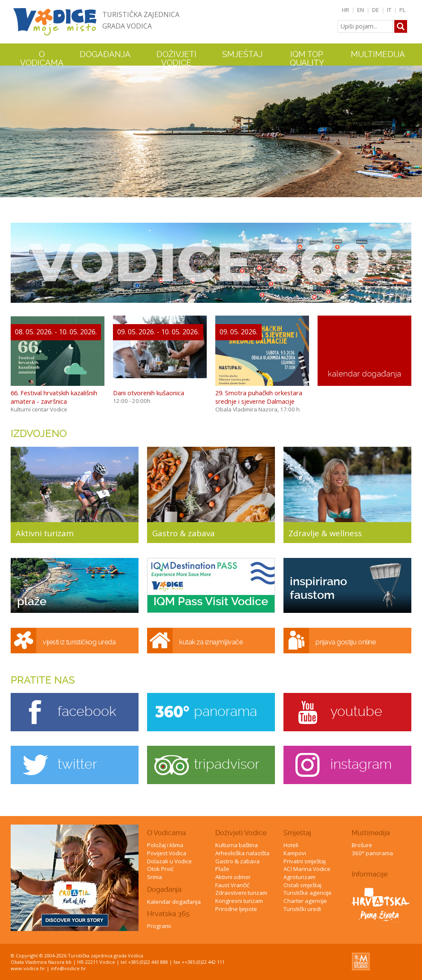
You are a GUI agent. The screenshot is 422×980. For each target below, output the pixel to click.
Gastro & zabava (237, 861)
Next (414, 131)
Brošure (362, 845)
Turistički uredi (302, 909)
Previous (8, 131)
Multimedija (371, 833)
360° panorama (372, 853)
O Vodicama (166, 833)
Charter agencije (305, 901)
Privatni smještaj (305, 861)
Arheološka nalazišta (242, 853)
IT (389, 10)
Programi (159, 926)
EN (361, 10)
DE (376, 10)
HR (345, 10)
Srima (155, 877)
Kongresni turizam (239, 901)
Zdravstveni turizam (241, 893)
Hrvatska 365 (168, 914)
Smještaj (297, 833)
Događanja (105, 55)
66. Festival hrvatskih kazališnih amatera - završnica (54, 397)
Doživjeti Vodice (241, 833)
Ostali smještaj (302, 885)
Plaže (222, 869)
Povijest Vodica (167, 853)
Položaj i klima (165, 845)
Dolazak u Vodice (169, 861)
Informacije (370, 874)
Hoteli (291, 845)
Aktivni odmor (233, 877)
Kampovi (295, 853)
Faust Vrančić (232, 885)
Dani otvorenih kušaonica (149, 393)
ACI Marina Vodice (307, 869)
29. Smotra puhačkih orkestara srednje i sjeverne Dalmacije (259, 397)
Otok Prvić (160, 869)
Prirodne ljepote (236, 909)
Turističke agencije (308, 893)
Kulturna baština (237, 845)
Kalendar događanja (174, 902)
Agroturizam (299, 877)
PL (403, 10)
